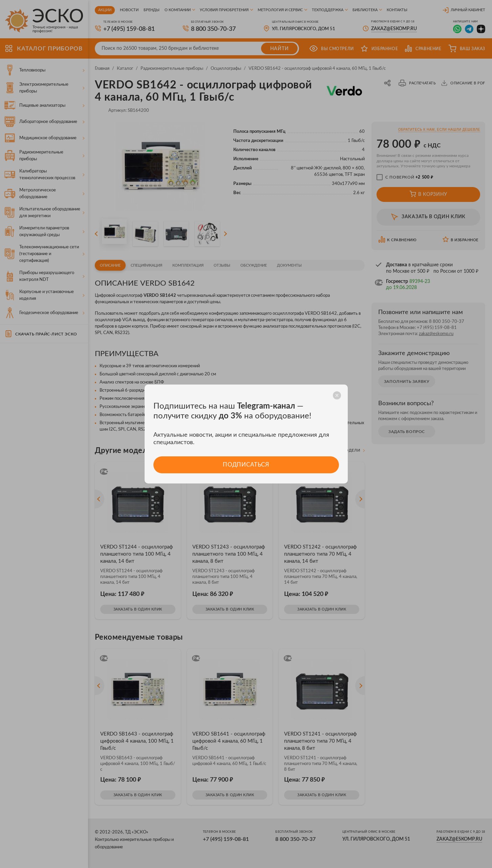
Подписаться (246, 465)
